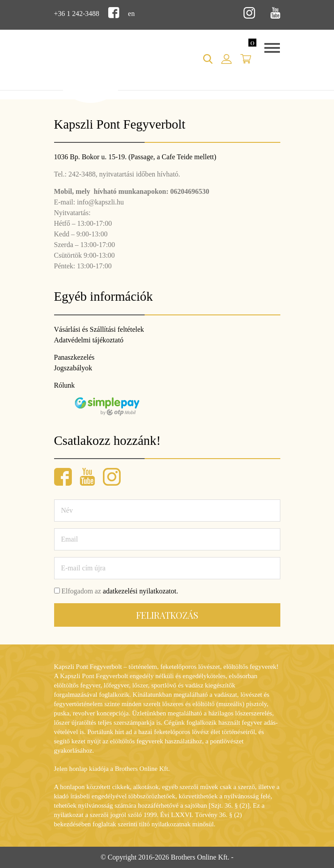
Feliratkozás (167, 615)
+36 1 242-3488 (77, 14)
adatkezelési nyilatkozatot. (141, 591)
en (132, 14)
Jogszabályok (73, 368)
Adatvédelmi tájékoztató (89, 340)
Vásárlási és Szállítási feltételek (99, 329)
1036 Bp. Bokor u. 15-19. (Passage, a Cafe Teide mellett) (135, 157)
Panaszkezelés (75, 357)
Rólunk (65, 385)
